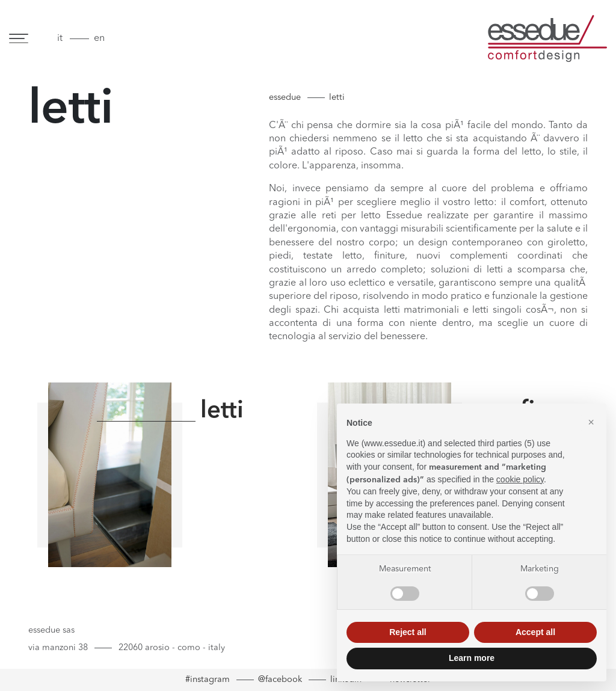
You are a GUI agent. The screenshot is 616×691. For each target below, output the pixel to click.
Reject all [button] (408, 632)
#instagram (208, 680)
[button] (591, 423)
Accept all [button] (535, 632)
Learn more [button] (472, 658)
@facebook (280, 680)
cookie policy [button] (520, 479)
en (99, 38)
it (60, 38)
